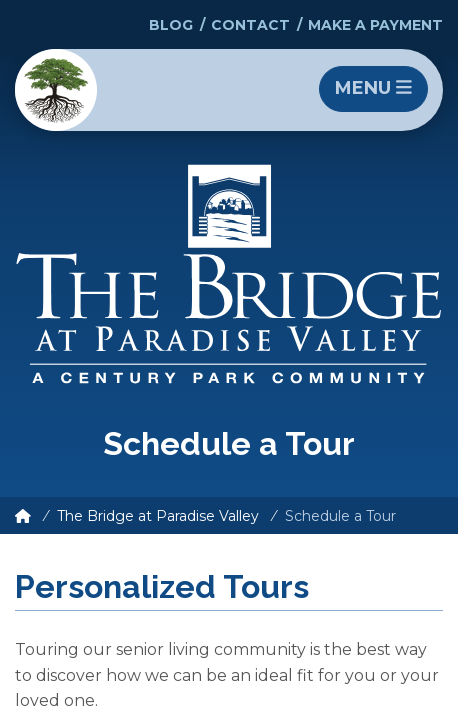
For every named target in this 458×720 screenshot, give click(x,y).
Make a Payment (375, 25)
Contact (250, 25)
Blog (171, 25)
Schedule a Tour (340, 516)
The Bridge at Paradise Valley (158, 516)
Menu (373, 88)
